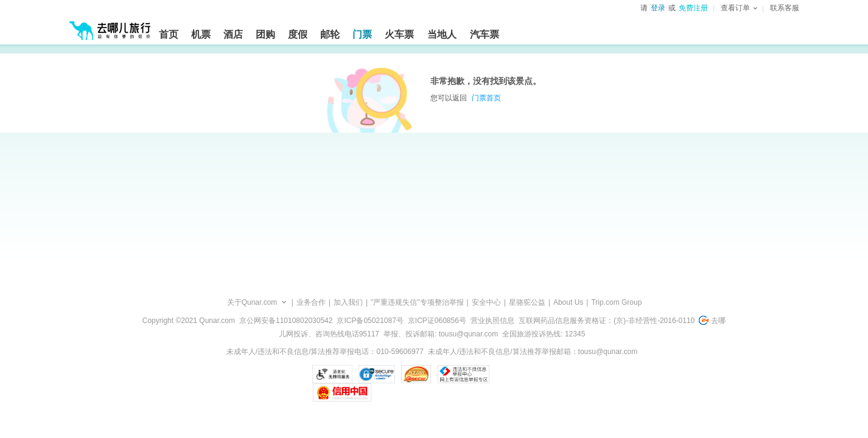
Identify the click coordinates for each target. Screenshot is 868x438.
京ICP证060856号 (437, 321)
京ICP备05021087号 (370, 321)
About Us (568, 302)
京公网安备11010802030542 (286, 321)
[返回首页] (110, 26)
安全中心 (486, 302)
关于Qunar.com (252, 302)
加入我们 (348, 302)
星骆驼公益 (527, 302)
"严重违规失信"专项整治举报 (417, 302)
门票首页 (486, 98)
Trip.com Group (616, 302)
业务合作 (311, 302)
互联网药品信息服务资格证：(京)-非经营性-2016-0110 (607, 321)
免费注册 (693, 8)
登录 (658, 8)
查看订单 (739, 8)
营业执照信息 (492, 321)
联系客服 (785, 8)
